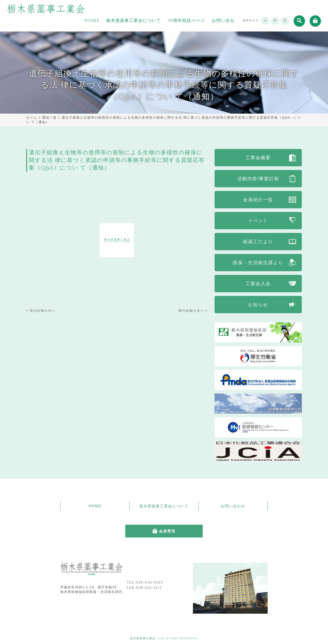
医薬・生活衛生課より (258, 263)
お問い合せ (223, 21)
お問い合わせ (233, 506)
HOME (92, 21)
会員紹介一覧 (258, 200)
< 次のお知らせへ (41, 310)
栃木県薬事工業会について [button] (134, 21)
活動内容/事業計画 (258, 179)
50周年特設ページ (186, 21)
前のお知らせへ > (193, 310)
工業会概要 (258, 158)
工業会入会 (258, 284)
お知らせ (258, 305)
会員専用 (167, 531)
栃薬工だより (258, 242)
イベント (258, 221)
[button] (299, 21)
